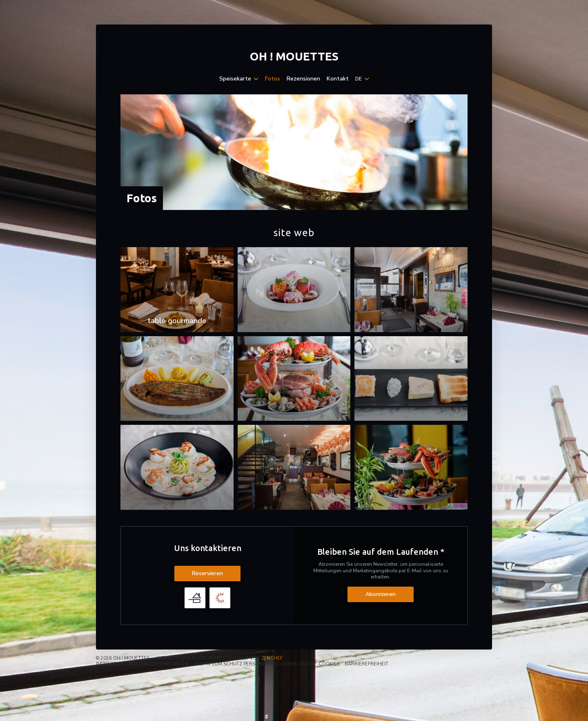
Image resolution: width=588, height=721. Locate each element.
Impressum (110, 664)
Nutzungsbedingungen (158, 664)
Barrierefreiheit (366, 664)
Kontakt (338, 79)
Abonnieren (381, 594)
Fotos (273, 79)
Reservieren (207, 573)
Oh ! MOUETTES (294, 56)
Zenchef (272, 658)
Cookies (329, 664)
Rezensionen (303, 79)
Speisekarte (239, 79)
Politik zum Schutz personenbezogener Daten (254, 664)
